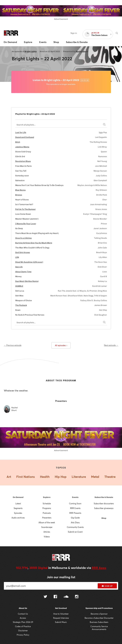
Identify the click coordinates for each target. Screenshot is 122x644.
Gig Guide (75, 518)
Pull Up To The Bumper (25, 209)
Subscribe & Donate (104, 497)
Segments (18, 508)
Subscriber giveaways (104, 508)
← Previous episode (13, 345)
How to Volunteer (61, 614)
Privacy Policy (23, 635)
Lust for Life (21, 132)
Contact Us (23, 614)
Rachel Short (82, 52)
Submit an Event (75, 532)
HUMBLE (19, 286)
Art (9, 477)
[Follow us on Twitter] (45, 597)
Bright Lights (31, 52)
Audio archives (18, 518)
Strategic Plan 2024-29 (23, 622)
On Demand (18, 497)
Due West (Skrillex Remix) (27, 281)
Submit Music (61, 622)
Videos (47, 537)
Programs (47, 508)
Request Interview (61, 618)
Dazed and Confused (25, 137)
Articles (47, 532)
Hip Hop (61, 477)
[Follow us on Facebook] (55, 597)
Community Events (75, 527)
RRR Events (75, 508)
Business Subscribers (99, 622)
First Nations (26, 477)
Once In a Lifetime (23, 238)
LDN (17, 257)
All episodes (61, 345)
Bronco (19, 195)
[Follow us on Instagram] (77, 597)
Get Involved (61, 608)
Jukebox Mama (22, 147)
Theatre (110, 477)
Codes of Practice (23, 626)
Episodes (18, 513)
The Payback (21, 305)
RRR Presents (75, 513)
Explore (47, 497)
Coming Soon (75, 503)
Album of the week (47, 522)
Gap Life (19, 267)
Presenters (47, 518)
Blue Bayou (20, 190)
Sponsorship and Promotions (99, 608)
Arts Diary (75, 522)
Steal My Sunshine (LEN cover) (29, 262)
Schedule (47, 503)
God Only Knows (23, 252)
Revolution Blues (23, 161)
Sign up (107, 586)
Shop (104, 518)
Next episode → (111, 345)
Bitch (18, 142)
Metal (95, 477)
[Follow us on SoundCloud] (66, 597)
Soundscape (47, 527)
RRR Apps (99, 568)
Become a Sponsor (99, 614)
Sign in (74, 33)
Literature (79, 477)
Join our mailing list (61, 577)
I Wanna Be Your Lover (26, 224)
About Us (23, 608)
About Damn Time (23, 272)
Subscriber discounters (104, 503)
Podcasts (47, 513)
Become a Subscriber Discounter (99, 618)
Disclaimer (23, 631)
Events (75, 497)
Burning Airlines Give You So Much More (34, 243)
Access (23, 618)
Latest (18, 503)
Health (45, 477)
